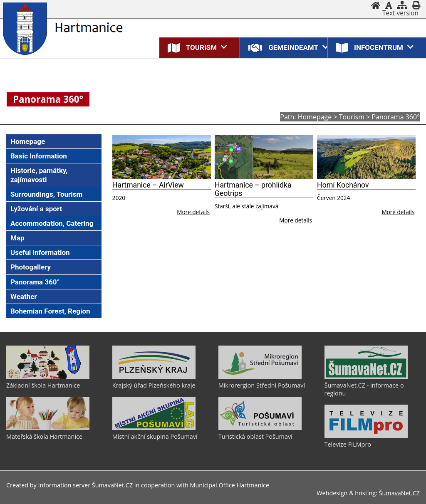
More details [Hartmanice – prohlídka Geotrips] (296, 220)
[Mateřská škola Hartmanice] (48, 428)
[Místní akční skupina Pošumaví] (154, 428)
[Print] (416, 5)
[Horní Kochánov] (366, 157)
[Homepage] (376, 5)
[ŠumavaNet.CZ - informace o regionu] (366, 377)
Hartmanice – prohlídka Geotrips (253, 189)
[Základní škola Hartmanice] (48, 377)
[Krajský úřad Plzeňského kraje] (154, 377)
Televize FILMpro (348, 444)
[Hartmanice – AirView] (162, 157)
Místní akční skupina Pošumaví (155, 436)
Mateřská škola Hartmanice (44, 436)
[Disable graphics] (389, 5)
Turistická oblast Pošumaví (255, 436)
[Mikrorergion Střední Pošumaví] (260, 377)
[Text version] (400, 13)
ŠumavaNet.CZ (399, 493)
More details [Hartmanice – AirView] (193, 212)
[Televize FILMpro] (366, 436)
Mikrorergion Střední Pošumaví (262, 385)
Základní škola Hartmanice (43, 385)
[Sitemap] (402, 5)
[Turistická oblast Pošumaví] (260, 428)
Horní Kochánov (343, 185)
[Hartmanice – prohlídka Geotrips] (264, 157)
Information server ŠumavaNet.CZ (86, 485)
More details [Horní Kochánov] (398, 212)
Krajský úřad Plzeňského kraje (154, 385)
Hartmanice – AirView (148, 185)
